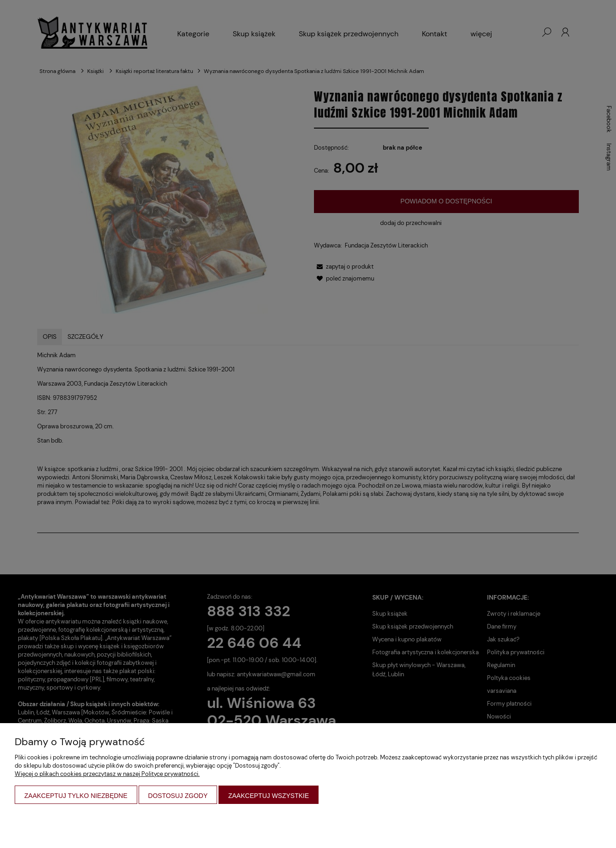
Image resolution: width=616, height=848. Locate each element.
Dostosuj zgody (178, 796)
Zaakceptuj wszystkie (269, 796)
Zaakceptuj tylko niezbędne (76, 796)
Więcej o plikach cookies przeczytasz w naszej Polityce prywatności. (107, 774)
